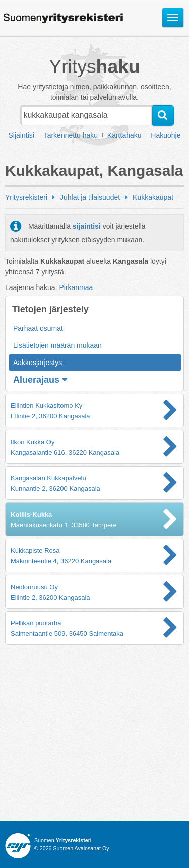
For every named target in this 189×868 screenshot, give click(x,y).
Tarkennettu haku (71, 135)
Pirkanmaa (76, 287)
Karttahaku (124, 135)
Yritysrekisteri (26, 197)
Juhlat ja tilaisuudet (90, 197)
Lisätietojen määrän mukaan (57, 345)
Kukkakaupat (153, 197)
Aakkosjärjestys (38, 363)
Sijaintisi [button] (21, 135)
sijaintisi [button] (87, 226)
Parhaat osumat (38, 328)
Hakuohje (166, 135)
